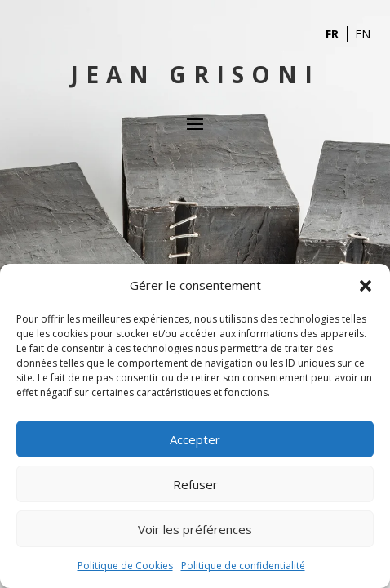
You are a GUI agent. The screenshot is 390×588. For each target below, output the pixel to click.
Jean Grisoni (195, 74)
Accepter (195, 439)
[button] (366, 286)
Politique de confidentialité (243, 566)
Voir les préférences (195, 529)
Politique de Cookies (125, 566)
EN (363, 34)
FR (332, 34)
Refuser (195, 484)
